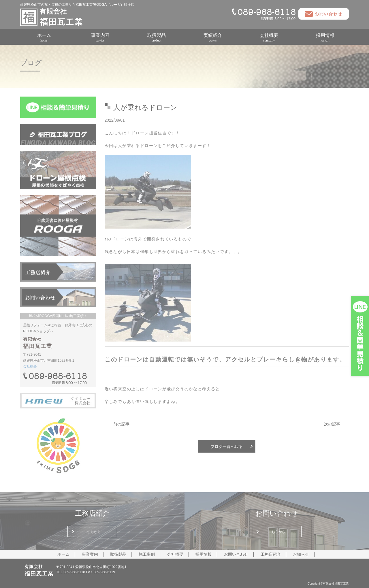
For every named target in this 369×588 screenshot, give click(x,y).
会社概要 (269, 37)
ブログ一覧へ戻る (227, 446)
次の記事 (332, 424)
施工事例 (147, 554)
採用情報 (325, 37)
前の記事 (121, 424)
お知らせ (301, 554)
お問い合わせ (236, 554)
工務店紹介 (271, 554)
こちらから (92, 532)
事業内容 (100, 37)
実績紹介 (213, 37)
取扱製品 (157, 37)
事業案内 (90, 554)
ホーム (44, 37)
